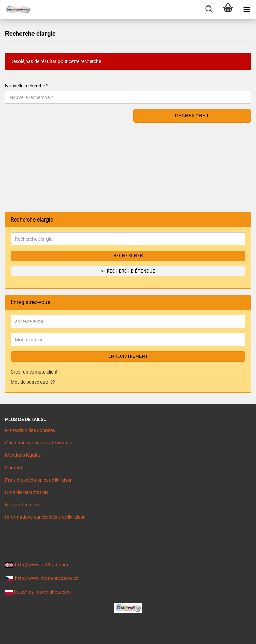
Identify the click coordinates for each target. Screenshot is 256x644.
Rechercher (192, 116)
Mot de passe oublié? (33, 382)
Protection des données (30, 430)
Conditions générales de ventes (38, 443)
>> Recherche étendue (128, 271)
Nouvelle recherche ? (27, 86)
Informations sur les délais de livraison (45, 517)
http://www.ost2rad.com (42, 565)
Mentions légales (23, 455)
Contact (14, 468)
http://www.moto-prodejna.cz (47, 578)
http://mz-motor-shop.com (42, 592)
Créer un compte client (34, 372)
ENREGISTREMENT (128, 356)
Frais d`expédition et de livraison (39, 480)
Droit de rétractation (26, 492)
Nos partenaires (22, 505)
